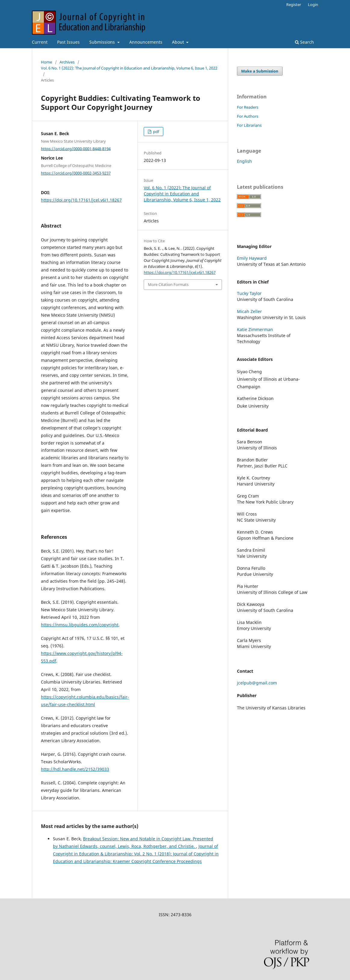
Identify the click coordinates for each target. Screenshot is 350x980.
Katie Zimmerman (255, 329)
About (179, 42)
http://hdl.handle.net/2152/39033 (75, 769)
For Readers (248, 107)
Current (40, 42)
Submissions (103, 42)
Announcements (146, 42)
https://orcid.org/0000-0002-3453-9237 (76, 173)
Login (313, 5)
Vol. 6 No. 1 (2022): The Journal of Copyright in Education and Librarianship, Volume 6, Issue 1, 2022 (129, 68)
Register (294, 5)
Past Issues (68, 42)
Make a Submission (260, 71)
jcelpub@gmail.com (257, 683)
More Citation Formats (168, 284)
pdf (156, 132)
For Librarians (249, 125)
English (244, 161)
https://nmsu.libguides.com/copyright (80, 625)
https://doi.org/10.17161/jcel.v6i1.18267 (81, 200)
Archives (67, 62)
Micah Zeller (249, 311)
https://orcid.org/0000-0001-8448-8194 (76, 148)
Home (46, 62)
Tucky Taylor (249, 293)
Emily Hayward (252, 258)
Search (304, 42)
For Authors (248, 116)
